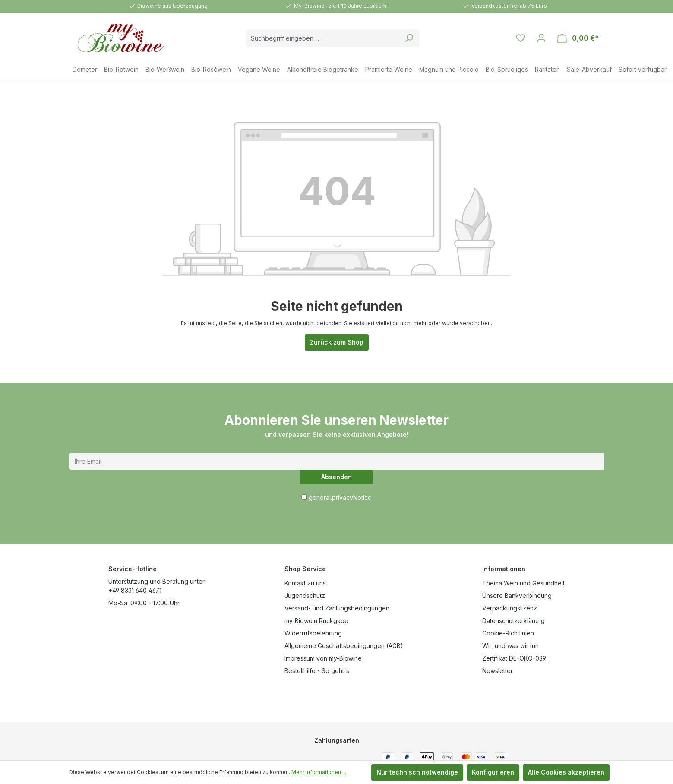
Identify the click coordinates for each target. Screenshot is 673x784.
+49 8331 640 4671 (135, 590)
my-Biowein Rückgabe (316, 621)
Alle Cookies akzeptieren (566, 772)
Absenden (336, 477)
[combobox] (323, 38)
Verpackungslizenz (510, 608)
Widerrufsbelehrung (313, 633)
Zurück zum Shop (337, 342)
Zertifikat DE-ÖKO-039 (514, 658)
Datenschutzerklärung (513, 621)
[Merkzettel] (521, 38)
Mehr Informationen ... (319, 772)
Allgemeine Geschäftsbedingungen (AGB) (344, 646)
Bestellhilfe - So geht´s (317, 671)
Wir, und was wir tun (510, 646)
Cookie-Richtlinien (508, 633)
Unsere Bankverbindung (517, 596)
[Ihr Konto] (541, 38)
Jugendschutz (305, 596)
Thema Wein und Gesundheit (523, 583)
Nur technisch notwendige (417, 772)
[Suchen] (409, 38)
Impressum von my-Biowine (323, 658)
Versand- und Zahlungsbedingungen (337, 608)
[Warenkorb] (578, 38)
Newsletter (498, 671)
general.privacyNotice (340, 498)
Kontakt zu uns (305, 583)
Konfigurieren (493, 772)
